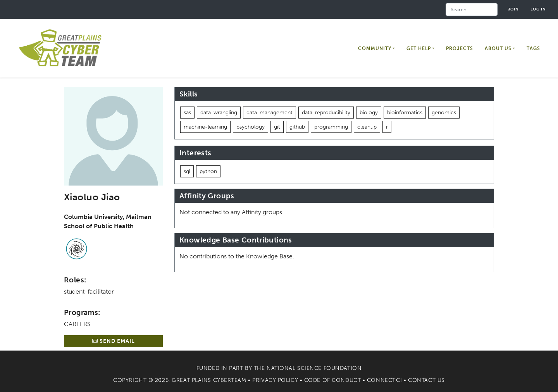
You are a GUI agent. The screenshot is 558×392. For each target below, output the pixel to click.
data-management (270, 113)
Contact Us (426, 380)
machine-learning (205, 127)
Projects (460, 48)
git (277, 127)
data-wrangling (219, 113)
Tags (533, 48)
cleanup (367, 127)
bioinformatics (405, 113)
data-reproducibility (326, 113)
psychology (251, 127)
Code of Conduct (332, 380)
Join (513, 9)
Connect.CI (385, 380)
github (297, 127)
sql (187, 171)
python (208, 171)
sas (187, 113)
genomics (444, 113)
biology (369, 113)
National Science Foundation (314, 368)
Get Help (419, 48)
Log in (538, 9)
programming (331, 127)
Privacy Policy (275, 380)
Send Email (114, 341)
